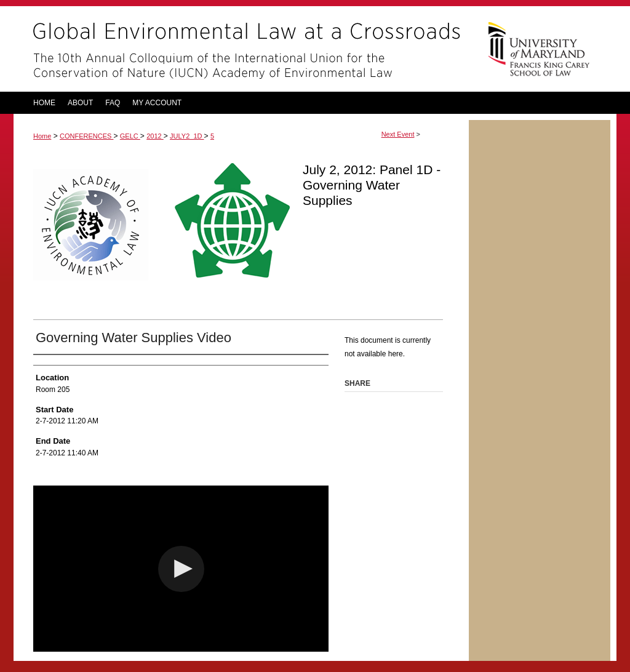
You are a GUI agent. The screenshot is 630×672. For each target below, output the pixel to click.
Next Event (398, 134)
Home (42, 136)
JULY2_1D (187, 136)
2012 (155, 136)
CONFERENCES (86, 136)
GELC (130, 136)
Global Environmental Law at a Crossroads (241, 49)
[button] (181, 569)
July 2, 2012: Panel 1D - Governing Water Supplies (372, 185)
